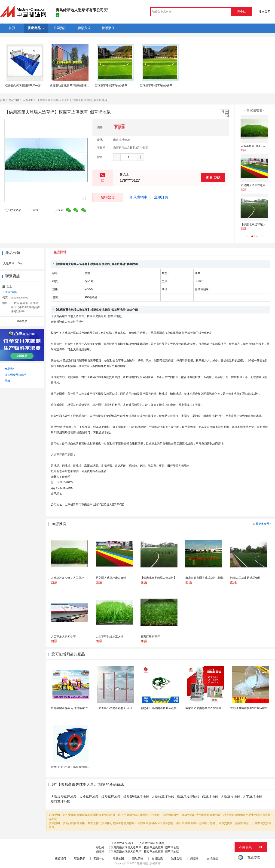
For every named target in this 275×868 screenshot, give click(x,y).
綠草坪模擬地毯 (188, 797)
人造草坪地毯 (89, 797)
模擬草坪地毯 (111, 797)
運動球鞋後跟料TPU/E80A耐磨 (249, 708)
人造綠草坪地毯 (163, 797)
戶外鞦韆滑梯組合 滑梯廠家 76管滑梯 (74, 708)
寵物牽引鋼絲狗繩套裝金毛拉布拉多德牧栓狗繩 (170, 708)
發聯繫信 (108, 197)
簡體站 (194, 859)
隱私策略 (138, 859)
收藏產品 (13, 210)
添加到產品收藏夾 (16, 375)
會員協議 (157, 859)
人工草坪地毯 (252, 797)
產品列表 (14, 100)
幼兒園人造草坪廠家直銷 (256, 185)
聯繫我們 (80, 859)
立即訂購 (161, 197)
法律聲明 (177, 859)
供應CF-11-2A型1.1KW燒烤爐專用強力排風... (78, 767)
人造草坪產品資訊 (122, 843)
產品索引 (10, 369)
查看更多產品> (262, 524)
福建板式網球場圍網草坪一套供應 (25, 86)
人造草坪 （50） (13, 263)
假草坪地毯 (210, 797)
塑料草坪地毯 (61, 802)
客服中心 (99, 859)
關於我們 (60, 859)
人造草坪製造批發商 (152, 843)
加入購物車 (139, 197)
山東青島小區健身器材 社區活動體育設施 (121, 708)
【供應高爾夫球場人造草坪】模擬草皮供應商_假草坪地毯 (143, 847)
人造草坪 (28, 100)
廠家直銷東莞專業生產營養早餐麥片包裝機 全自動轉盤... (220, 708)
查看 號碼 (213, 177)
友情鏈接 (212, 859)
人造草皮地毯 (230, 797)
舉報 (33, 210)
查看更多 (22, 321)
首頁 (3, 100)
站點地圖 (118, 859)
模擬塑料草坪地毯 (136, 797)
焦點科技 (142, 863)
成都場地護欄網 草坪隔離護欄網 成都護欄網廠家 (79, 86)
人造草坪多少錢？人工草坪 (257, 146)
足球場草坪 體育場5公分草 (111, 86)
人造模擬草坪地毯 (64, 797)
